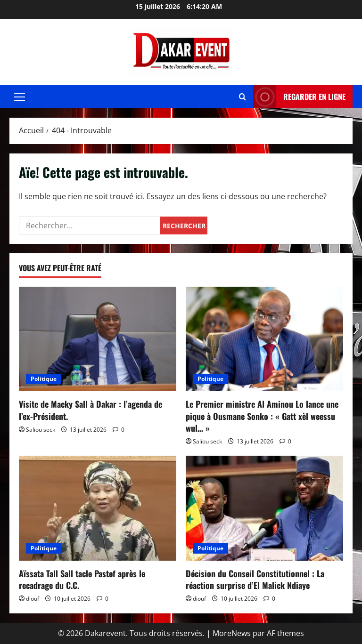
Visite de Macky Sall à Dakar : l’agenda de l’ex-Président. (90, 410)
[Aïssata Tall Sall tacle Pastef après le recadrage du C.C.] (98, 508)
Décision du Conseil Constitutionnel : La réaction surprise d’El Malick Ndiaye (255, 579)
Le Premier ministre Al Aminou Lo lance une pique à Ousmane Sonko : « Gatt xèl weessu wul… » (262, 416)
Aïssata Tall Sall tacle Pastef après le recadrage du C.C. (82, 579)
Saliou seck (41, 430)
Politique (44, 379)
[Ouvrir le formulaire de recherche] (243, 97)
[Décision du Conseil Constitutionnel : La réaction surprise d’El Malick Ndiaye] (264, 508)
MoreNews (232, 633)
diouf (33, 599)
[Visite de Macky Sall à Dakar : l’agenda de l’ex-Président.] (98, 339)
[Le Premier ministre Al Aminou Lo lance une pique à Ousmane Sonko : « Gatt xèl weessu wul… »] (264, 339)
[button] (20, 97)
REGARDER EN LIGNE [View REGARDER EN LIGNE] (299, 97)
